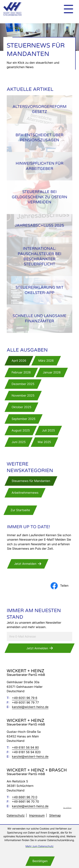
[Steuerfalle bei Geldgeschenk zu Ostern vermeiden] (40, 197)
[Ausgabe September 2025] (24, 419)
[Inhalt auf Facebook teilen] (61, 586)
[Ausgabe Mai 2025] (44, 442)
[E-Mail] (40, 637)
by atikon (67, 808)
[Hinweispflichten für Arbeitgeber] (40, 166)
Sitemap (55, 816)
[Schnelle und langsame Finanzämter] (40, 319)
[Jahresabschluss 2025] (40, 226)
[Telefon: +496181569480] (25, 748)
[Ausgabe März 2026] (46, 361)
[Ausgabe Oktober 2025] (21, 407)
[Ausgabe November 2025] (23, 396)
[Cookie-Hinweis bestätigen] (40, 861)
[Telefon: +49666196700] (25, 797)
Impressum (37, 816)
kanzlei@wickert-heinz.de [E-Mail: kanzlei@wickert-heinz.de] (30, 707)
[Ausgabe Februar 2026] (21, 372)
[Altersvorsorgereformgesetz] (40, 109)
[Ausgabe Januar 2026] (52, 372)
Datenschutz (16, 816)
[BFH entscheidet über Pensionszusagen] (40, 138)
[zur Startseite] (13, 9)
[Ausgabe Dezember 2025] (23, 384)
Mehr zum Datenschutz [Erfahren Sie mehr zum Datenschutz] (39, 846)
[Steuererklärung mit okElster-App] (40, 290)
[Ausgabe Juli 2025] (48, 431)
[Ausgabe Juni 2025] (19, 442)
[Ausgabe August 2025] (21, 431)
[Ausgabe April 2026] (19, 361)
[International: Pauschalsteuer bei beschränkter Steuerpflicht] (40, 257)
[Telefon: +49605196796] (25, 698)
